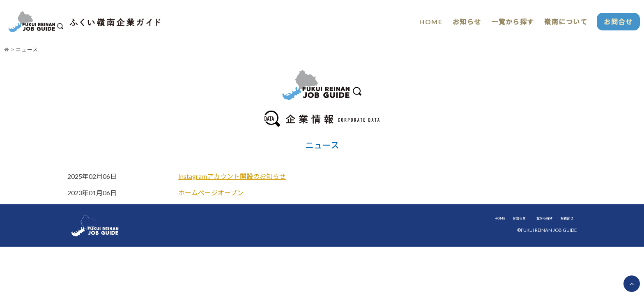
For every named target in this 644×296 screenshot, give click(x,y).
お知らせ (456, 22)
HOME (419, 22)
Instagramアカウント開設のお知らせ (232, 177)
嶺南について (559, 22)
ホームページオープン (211, 193)
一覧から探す (504, 22)
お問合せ (615, 22)
